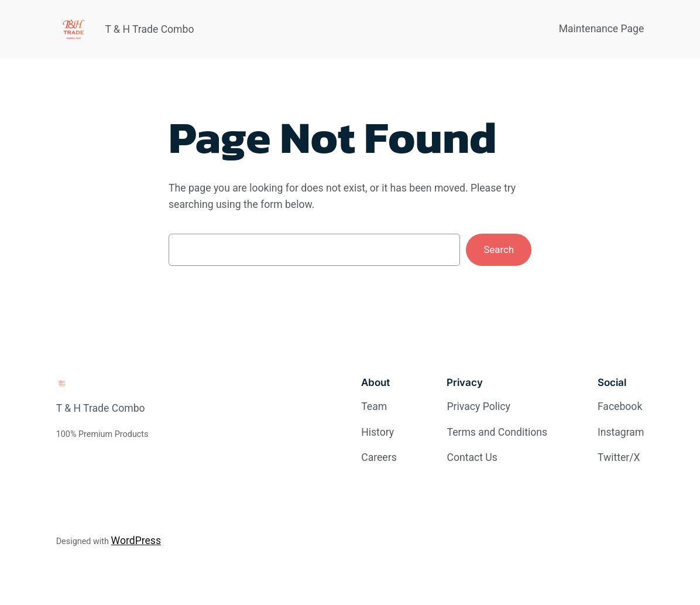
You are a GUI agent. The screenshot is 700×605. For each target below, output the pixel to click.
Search (499, 249)
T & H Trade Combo (150, 29)
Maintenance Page (602, 29)
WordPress (136, 541)
